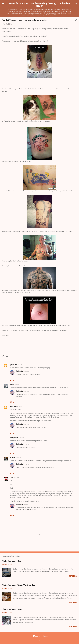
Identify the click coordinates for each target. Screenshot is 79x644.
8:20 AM (27, 371)
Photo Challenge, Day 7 (12, 561)
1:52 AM (21, 407)
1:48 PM (27, 444)
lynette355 (13, 365)
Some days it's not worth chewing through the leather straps (39, 5)
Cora (12, 478)
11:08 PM (19, 458)
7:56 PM (20, 365)
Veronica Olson (44, 640)
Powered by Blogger (40, 636)
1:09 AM (18, 385)
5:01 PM (16, 478)
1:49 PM (27, 464)
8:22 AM (27, 424)
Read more (73, 576)
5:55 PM (27, 505)
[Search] (76, 4)
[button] (76, 21)
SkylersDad (20, 371)
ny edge (12, 458)
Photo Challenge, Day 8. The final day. (18, 585)
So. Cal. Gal (14, 407)
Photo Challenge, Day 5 (12, 609)
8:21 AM (27, 391)
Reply (12, 380)
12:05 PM (22, 438)
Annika (12, 385)
